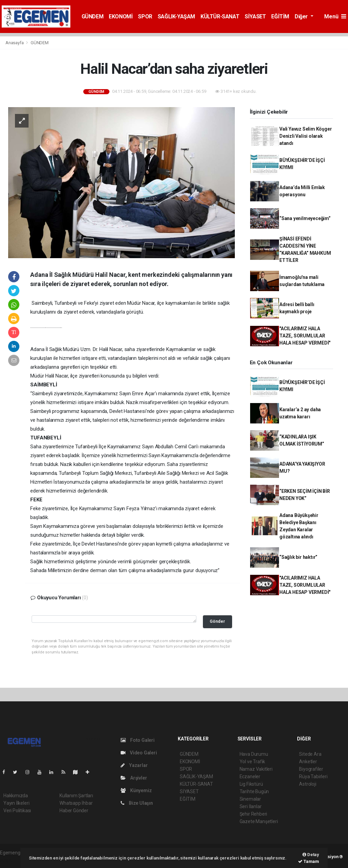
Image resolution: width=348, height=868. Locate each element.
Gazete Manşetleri (259, 821)
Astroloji (308, 784)
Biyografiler (311, 769)
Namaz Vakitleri (256, 769)
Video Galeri (139, 753)
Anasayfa (15, 43)
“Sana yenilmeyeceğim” (305, 218)
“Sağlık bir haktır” (298, 557)
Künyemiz (136, 790)
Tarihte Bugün (254, 791)
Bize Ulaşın (137, 803)
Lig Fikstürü (251, 784)
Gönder (217, 621)
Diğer (302, 16)
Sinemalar (250, 799)
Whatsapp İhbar (76, 803)
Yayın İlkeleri (16, 803)
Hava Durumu (254, 754)
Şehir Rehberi (254, 814)
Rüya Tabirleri (313, 777)
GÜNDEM (93, 16)
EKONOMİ (121, 16)
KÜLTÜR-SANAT (220, 16)
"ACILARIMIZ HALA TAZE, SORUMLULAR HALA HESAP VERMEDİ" (305, 336)
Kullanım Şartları (76, 796)
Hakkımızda (16, 796)
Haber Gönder (74, 811)
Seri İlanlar (251, 806)
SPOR (145, 16)
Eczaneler (250, 777)
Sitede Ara (310, 754)
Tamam (309, 861)
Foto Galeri (138, 740)
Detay (311, 855)
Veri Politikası (17, 811)
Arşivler (134, 778)
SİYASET (255, 16)
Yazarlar (134, 765)
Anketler (308, 762)
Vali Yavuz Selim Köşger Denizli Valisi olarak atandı (306, 136)
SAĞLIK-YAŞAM (176, 16)
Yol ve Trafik (253, 762)
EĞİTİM (280, 16)
